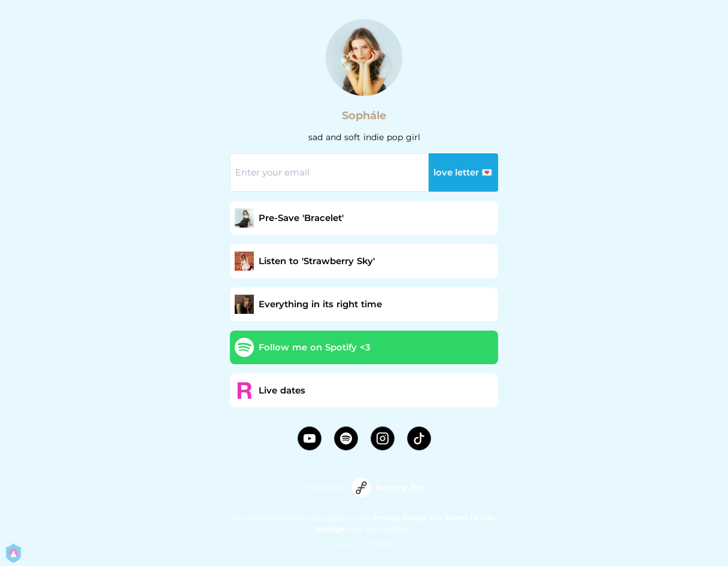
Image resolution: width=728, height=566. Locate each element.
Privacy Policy (400, 518)
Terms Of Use (470, 518)
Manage (330, 529)
